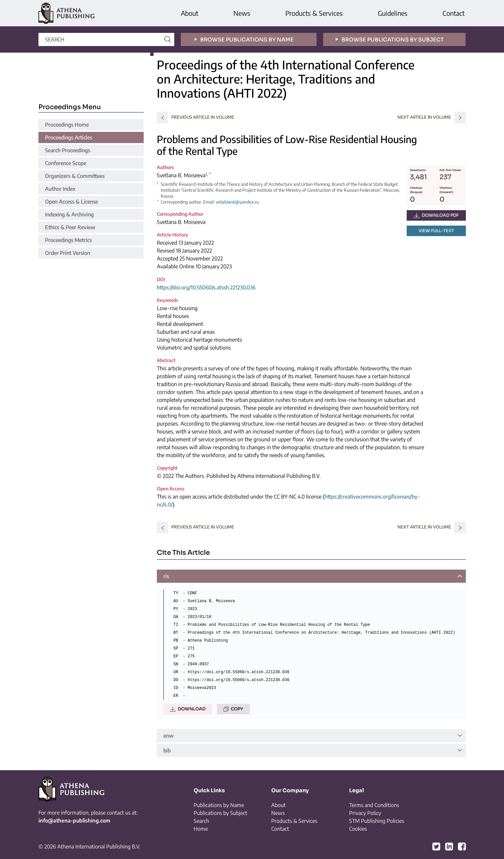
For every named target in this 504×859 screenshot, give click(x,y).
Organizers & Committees (75, 176)
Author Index (60, 189)
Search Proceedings (68, 150)
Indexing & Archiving (69, 214)
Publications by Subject (220, 813)
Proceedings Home (67, 125)
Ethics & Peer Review (70, 227)
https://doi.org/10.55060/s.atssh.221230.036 (206, 287)
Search (201, 821)
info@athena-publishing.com (74, 821)
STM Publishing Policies (377, 821)
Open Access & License (72, 202)
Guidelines (393, 13)
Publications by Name (219, 805)
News (242, 13)
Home (201, 829)
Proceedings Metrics (68, 240)
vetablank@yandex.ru (237, 202)
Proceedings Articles (69, 137)
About (190, 13)
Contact (454, 13)
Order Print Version (68, 253)
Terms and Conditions (374, 805)
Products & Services (314, 13)
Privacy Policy (365, 813)
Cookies (358, 829)
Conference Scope (66, 163)
